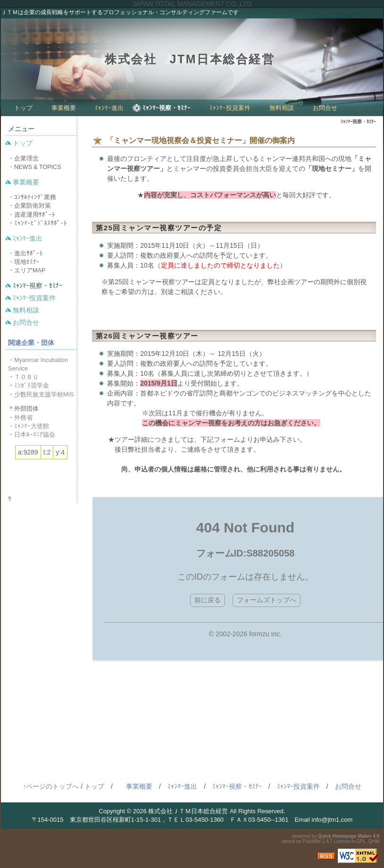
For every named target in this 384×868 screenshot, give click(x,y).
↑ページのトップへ (51, 786)
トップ (23, 108)
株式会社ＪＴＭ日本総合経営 (188, 811)
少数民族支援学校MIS (44, 395)
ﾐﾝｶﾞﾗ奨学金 (32, 386)
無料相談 (282, 108)
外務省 (23, 418)
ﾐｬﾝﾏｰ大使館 (32, 426)
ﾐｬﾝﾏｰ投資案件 (230, 108)
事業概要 (64, 108)
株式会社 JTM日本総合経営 (190, 59)
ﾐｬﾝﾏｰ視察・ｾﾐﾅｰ (167, 108)
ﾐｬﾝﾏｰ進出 (109, 108)
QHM (374, 841)
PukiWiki (312, 841)
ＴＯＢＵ (26, 377)
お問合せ (325, 108)
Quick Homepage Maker (345, 836)
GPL (361, 841)
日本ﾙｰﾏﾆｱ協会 (35, 435)
